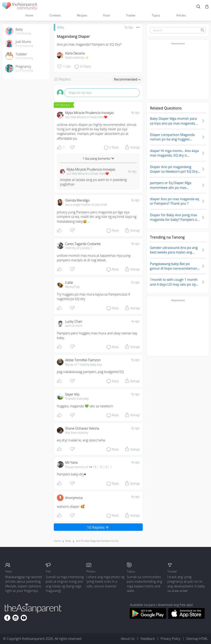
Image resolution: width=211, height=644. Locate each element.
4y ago (135, 112)
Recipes (82, 15)
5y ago (135, 282)
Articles (181, 15)
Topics (156, 15)
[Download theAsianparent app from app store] (186, 618)
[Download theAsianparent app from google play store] (148, 618)
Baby (61, 27)
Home (29, 15)
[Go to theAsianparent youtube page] (24, 618)
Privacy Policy (171, 639)
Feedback (147, 639)
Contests (55, 15)
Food (107, 15)
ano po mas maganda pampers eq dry (97, 541)
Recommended (127, 79)
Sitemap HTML (197, 639)
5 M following (23, 33)
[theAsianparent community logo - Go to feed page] (20, 7)
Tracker (131, 15)
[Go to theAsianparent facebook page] (7, 618)
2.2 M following (24, 58)
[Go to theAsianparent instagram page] (16, 618)
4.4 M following (24, 46)
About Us (128, 639)
